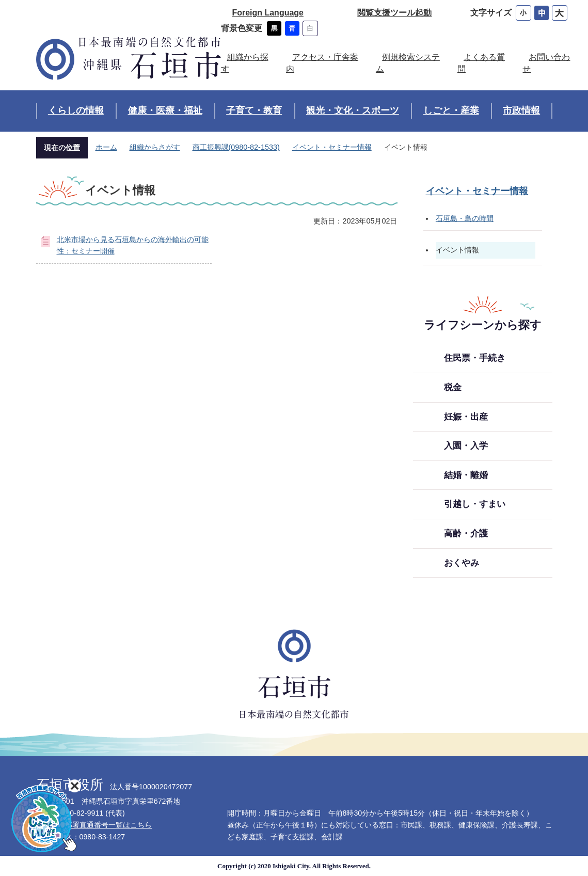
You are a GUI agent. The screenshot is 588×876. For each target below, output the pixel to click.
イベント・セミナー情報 (332, 147)
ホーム (106, 147)
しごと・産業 (451, 110)
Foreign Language (268, 13)
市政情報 (521, 110)
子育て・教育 (254, 110)
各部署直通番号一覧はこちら (105, 825)
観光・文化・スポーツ (353, 110)
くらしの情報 (76, 110)
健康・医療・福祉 (165, 110)
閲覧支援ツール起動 (394, 13)
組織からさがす (155, 147)
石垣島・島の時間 (465, 218)
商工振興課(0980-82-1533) (236, 147)
